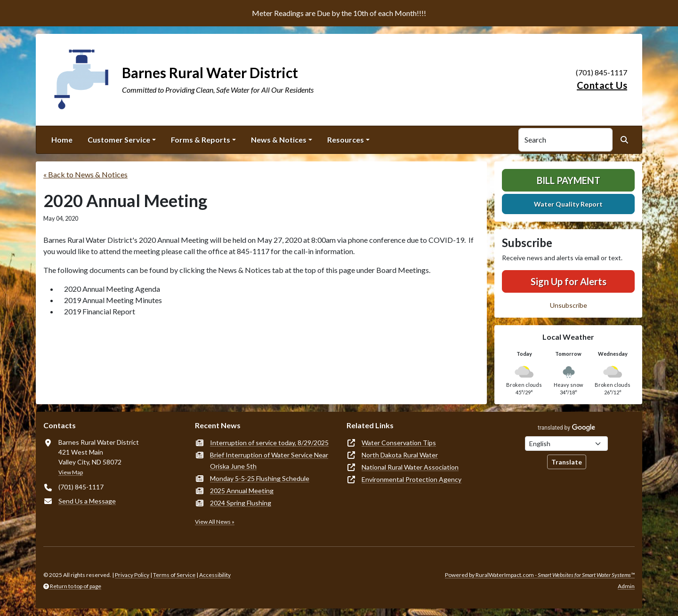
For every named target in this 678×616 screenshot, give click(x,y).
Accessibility (215, 575)
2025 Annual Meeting (242, 491)
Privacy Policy (132, 575)
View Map (71, 472)
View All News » (215, 522)
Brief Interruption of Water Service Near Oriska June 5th (269, 460)
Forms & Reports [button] (201, 140)
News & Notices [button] (279, 140)
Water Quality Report (568, 204)
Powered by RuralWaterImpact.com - (540, 575)
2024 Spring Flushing (241, 503)
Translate (567, 462)
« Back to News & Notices (85, 174)
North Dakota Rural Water (400, 455)
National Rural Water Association (410, 467)
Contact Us (602, 85)
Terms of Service (174, 575)
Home (62, 140)
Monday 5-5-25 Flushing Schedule (260, 478)
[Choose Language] (566, 444)
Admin (626, 586)
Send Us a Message (87, 501)
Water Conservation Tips (399, 443)
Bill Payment (569, 180)
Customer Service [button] (119, 140)
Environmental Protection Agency (412, 479)
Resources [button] (346, 140)
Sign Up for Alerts (569, 281)
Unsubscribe (569, 305)
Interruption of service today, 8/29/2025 (269, 443)
